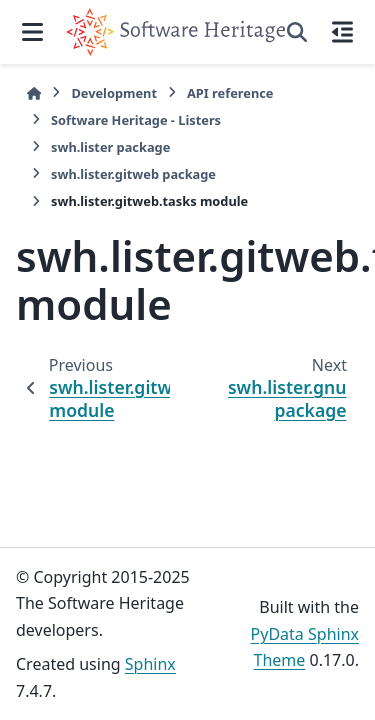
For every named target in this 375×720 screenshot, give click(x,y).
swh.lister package (110, 147)
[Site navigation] (33, 32)
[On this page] (342, 32)
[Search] (297, 32)
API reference (230, 93)
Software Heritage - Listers (136, 120)
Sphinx (150, 664)
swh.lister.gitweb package (133, 174)
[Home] (34, 93)
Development (114, 93)
